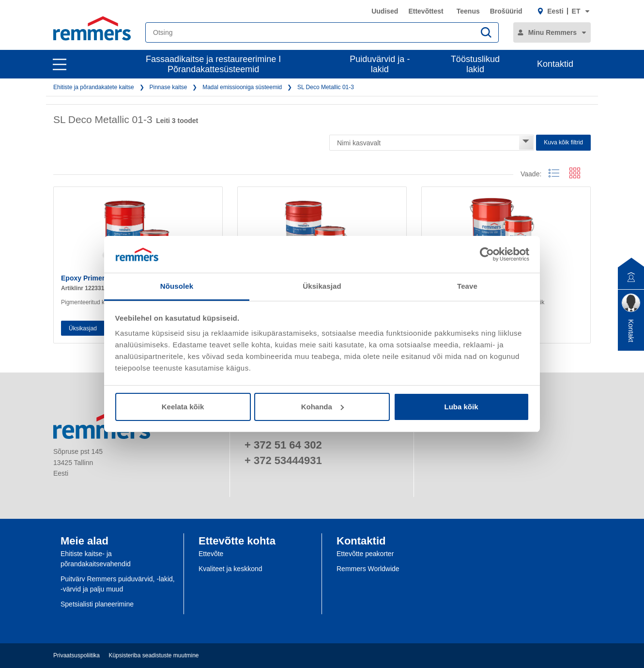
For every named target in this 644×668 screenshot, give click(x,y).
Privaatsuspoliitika (77, 655)
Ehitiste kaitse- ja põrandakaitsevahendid (96, 559)
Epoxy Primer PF (88, 278)
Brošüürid (506, 11)
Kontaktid (555, 64)
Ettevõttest (426, 11)
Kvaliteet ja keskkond (230, 569)
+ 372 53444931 (283, 460)
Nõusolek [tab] (177, 286)
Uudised (385, 11)
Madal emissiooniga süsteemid (242, 87)
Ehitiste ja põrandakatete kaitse (94, 87)
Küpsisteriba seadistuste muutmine (153, 655)
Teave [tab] (467, 286)
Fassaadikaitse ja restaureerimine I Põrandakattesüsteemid (213, 64)
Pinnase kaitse (168, 87)
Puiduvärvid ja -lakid (380, 64)
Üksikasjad (83, 328)
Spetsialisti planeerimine (97, 604)
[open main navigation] (60, 64)
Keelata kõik (183, 407)
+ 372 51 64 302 (283, 445)
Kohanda (322, 407)
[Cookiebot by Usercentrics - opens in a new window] (487, 254)
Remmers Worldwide (368, 569)
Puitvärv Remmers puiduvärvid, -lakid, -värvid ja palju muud (118, 584)
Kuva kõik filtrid (563, 142)
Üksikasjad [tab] (322, 286)
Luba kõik (461, 407)
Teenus (468, 11)
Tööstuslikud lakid (475, 64)
